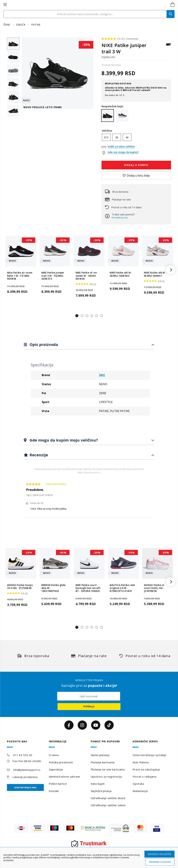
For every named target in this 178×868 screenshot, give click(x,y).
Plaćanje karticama (103, 762)
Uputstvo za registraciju (106, 777)
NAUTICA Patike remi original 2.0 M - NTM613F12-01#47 (122, 588)
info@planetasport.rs (27, 770)
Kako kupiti (98, 784)
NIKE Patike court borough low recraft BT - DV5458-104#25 (88, 588)
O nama (54, 755)
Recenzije (38, 455)
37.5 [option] (106, 137)
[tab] (89, 345)
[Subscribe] (89, 707)
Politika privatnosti (61, 762)
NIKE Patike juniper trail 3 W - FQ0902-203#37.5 (53, 276)
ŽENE (7, 25)
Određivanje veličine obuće (108, 798)
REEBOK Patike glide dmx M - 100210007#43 (54, 588)
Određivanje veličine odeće (108, 805)
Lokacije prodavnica (25, 777)
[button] (77, 316)
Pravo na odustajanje (146, 769)
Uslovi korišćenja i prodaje (149, 755)
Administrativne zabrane (64, 777)
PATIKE (36, 25)
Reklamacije (140, 791)
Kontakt (54, 791)
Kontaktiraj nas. (120, 217)
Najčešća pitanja (101, 791)
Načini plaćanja (100, 755)
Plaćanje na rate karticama (108, 769)
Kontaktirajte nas (25, 788)
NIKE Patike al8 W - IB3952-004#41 (155, 274)
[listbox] (136, 138)
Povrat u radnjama (145, 777)
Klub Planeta (141, 762)
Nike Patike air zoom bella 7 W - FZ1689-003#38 (20, 276)
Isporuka (138, 784)
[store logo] (85, 5)
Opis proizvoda (43, 344)
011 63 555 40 (23, 755)
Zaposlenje (56, 769)
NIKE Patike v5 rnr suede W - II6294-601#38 (86, 276)
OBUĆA (21, 25)
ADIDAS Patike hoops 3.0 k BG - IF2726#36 (20, 587)
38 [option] (117, 137)
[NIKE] (168, 46)
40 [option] (127, 137)
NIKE (102, 375)
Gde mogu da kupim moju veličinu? (63, 440)
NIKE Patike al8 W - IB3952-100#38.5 (121, 274)
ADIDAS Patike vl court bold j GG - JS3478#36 (154, 588)
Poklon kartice (58, 784)
